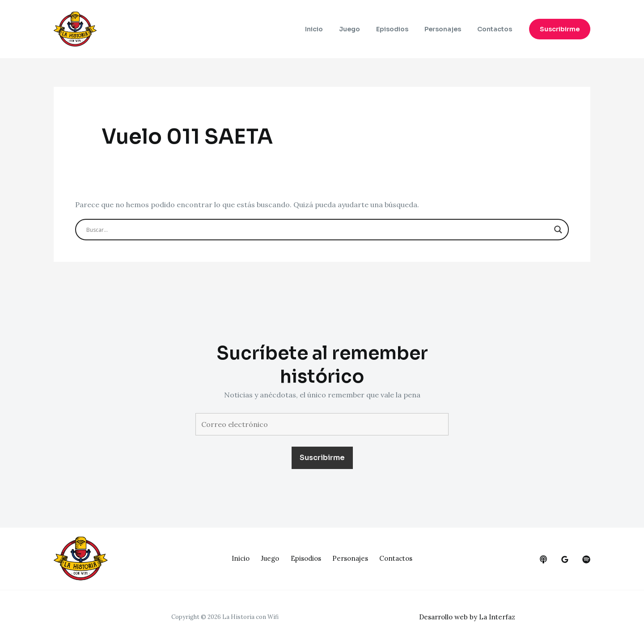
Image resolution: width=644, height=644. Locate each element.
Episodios (401, 29)
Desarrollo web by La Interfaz (470, 617)
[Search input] (318, 230)
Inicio (330, 29)
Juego (362, 29)
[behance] (543, 559)
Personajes (448, 29)
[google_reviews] (565, 559)
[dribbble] (586, 559)
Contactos (496, 29)
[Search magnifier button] (558, 230)
